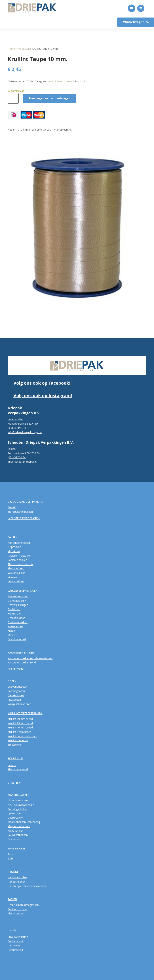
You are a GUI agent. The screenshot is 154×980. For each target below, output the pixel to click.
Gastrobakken (16, 818)
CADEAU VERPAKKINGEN (23, 591)
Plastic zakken (16, 568)
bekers (12, 765)
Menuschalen (16, 831)
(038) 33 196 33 (17, 428)
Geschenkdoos (16, 618)
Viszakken (14, 577)
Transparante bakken (20, 512)
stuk (83, 81)
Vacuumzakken (17, 573)
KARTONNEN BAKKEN (21, 653)
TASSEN (12, 899)
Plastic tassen (16, 913)
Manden (13, 635)
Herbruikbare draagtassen (23, 905)
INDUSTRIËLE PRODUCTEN (24, 518)
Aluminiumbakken (19, 800)
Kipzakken (14, 551)
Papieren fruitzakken (20, 556)
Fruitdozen (14, 609)
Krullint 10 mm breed (60, 81)
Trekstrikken (15, 745)
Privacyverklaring (18, 937)
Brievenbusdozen (18, 596)
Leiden (12, 449)
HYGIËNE (13, 872)
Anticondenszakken (19, 543)
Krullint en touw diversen (23, 736)
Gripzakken (14, 547)
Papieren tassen (17, 909)
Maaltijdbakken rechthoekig (24, 822)
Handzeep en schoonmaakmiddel (28, 886)
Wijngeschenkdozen (20, 704)
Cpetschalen (15, 813)
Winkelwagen (134, 22)
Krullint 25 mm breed (20, 723)
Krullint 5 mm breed (20, 732)
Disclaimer (14, 945)
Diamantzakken (17, 601)
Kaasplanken (15, 626)
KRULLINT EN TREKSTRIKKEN (25, 713)
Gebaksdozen (16, 695)
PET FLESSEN (15, 669)
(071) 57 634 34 (17, 457)
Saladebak (14, 839)
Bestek (12, 507)
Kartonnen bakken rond (22, 662)
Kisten (11, 631)
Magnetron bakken (19, 826)
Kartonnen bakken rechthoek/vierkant (30, 658)
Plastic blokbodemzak (21, 564)
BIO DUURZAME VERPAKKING (26, 502)
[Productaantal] (13, 98)
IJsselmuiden (15, 419)
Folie (11, 858)
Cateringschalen (17, 809)
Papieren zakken (17, 560)
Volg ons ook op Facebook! (42, 383)
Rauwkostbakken (18, 835)
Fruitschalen (15, 614)
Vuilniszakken (16, 581)
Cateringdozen (16, 691)
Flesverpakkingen (18, 605)
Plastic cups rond (18, 769)
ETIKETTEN (14, 783)
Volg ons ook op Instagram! (43, 395)
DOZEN (12, 681)
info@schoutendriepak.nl (23, 462)
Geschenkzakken (18, 622)
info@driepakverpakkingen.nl (25, 432)
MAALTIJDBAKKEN (19, 795)
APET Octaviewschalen (21, 805)
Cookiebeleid (16, 941)
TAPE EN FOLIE (17, 848)
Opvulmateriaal (17, 639)
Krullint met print (18, 740)
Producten (24, 49)
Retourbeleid (16, 950)
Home (11, 49)
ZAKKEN (13, 537)
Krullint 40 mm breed (20, 727)
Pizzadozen (14, 700)
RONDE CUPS (16, 758)
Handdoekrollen (17, 877)
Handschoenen (17, 882)
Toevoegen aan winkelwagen (49, 98)
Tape (11, 854)
